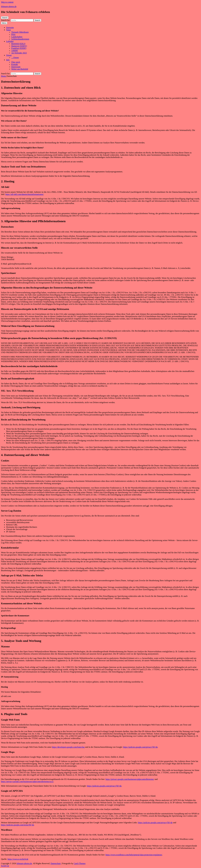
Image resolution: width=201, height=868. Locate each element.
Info (8, 60)
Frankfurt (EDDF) (19, 48)
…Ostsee (15, 58)
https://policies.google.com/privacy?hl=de (140, 747)
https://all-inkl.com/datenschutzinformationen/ (24, 194)
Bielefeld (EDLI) (18, 44)
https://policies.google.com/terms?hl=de (17, 825)
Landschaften (17, 37)
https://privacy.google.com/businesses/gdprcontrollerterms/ (130, 779)
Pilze (13, 34)
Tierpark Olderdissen (20, 32)
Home (4, 76)
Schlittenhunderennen (20, 39)
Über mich (16, 62)
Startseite (10, 28)
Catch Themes (80, 863)
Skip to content (7, 2)
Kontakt (15, 64)
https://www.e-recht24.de (18, 859)
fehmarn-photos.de (9, 6)
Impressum (16, 67)
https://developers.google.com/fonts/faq (68, 747)
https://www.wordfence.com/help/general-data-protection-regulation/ (134, 855)
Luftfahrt (10, 41)
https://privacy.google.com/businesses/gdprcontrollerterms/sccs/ (27, 782)
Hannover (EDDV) (19, 46)
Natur (8, 30)
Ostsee (9, 55)
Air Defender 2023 (19, 53)
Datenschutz (56, 863)
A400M (14, 51)
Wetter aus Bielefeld (20, 69)
